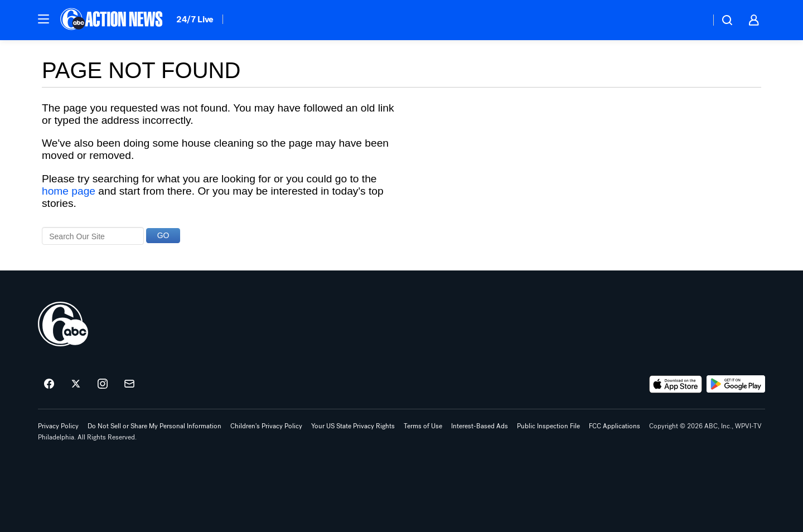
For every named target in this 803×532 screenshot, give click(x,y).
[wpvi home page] (63, 324)
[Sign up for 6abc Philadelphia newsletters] (129, 384)
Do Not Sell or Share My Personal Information (154, 426)
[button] (43, 19)
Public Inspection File (548, 426)
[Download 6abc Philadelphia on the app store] (676, 384)
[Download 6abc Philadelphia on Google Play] (736, 384)
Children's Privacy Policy (266, 426)
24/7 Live (195, 19)
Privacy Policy (58, 426)
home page (69, 191)
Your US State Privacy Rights (353, 426)
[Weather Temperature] (693, 20)
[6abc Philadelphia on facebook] (49, 384)
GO (163, 235)
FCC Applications (615, 426)
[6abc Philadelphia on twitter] (76, 384)
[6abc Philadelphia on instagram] (103, 384)
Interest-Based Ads (480, 426)
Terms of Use (423, 426)
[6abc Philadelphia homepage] (112, 20)
